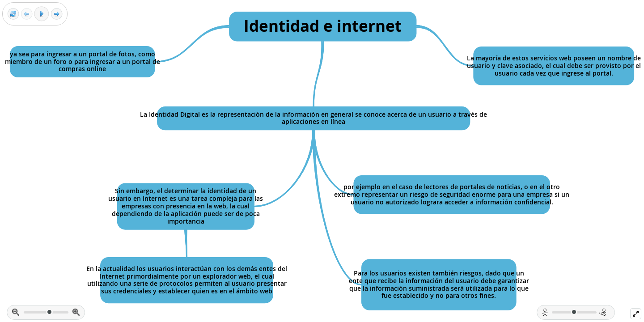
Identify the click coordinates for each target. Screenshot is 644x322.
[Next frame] (57, 14)
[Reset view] (13, 14)
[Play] (42, 14)
